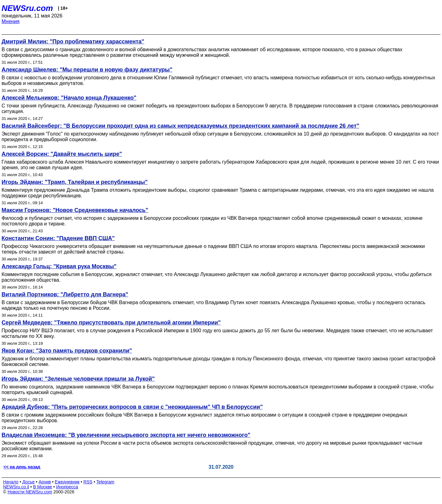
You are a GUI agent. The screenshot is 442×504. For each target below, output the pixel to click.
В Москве (43, 487)
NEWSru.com (27, 8)
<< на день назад (22, 467)
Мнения (11, 21)
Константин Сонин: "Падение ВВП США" (58, 238)
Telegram (106, 482)
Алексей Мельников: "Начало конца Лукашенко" (69, 98)
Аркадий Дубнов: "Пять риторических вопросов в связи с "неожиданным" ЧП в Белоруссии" (132, 407)
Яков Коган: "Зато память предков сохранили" (67, 351)
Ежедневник (67, 482)
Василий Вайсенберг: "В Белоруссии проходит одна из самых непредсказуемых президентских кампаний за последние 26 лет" (180, 126)
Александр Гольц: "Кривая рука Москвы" (59, 266)
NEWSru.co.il (16, 487)
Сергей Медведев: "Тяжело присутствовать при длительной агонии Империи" (111, 323)
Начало (11, 482)
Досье (28, 482)
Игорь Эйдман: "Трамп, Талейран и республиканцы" (75, 182)
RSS (88, 482)
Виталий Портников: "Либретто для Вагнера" (65, 294)
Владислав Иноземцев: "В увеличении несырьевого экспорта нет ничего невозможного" (126, 435)
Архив (45, 482)
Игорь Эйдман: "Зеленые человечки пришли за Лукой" (78, 379)
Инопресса (67, 487)
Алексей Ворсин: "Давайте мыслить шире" (62, 154)
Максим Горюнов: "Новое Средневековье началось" (75, 210)
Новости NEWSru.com (30, 492)
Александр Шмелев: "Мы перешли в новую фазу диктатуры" (87, 70)
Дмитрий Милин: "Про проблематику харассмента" (73, 42)
